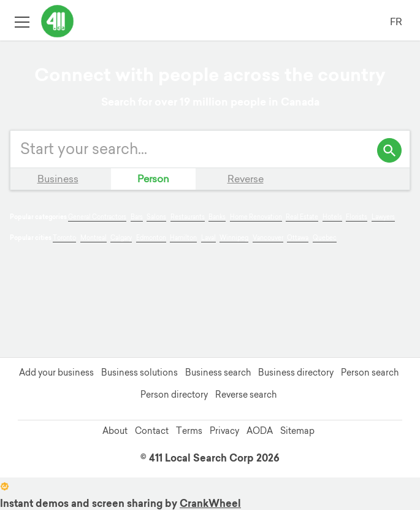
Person (153, 179)
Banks (217, 217)
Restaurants (188, 217)
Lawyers (383, 217)
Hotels (332, 217)
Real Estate (302, 217)
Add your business (56, 373)
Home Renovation (256, 217)
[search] (389, 150)
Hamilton (183, 238)
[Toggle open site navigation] (22, 21)
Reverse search (246, 395)
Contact (152, 431)
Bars (137, 217)
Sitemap (297, 431)
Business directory (296, 373)
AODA (260, 431)
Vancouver (268, 238)
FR (396, 21)
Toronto (64, 238)
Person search (370, 373)
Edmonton (151, 238)
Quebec (325, 238)
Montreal (94, 238)
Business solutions (139, 373)
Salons (156, 217)
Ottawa (298, 238)
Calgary (121, 238)
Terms (189, 431)
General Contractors (97, 217)
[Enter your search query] (210, 149)
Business (58, 179)
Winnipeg (234, 238)
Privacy (224, 431)
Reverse (246, 179)
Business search (218, 373)
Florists (357, 217)
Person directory (174, 395)
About (115, 431)
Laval (208, 238)
